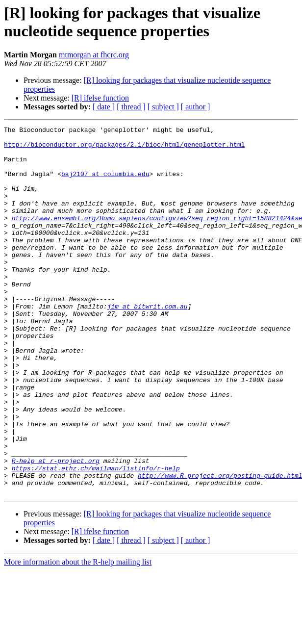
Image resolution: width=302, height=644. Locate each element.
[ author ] (196, 107)
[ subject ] (163, 107)
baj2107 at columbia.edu (105, 184)
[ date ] (104, 107)
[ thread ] (131, 107)
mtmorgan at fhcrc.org (94, 55)
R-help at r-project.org (56, 528)
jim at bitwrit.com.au (148, 343)
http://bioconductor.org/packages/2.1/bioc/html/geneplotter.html (124, 149)
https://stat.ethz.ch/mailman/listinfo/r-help (96, 537)
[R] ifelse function (100, 98)
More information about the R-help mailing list (78, 635)
